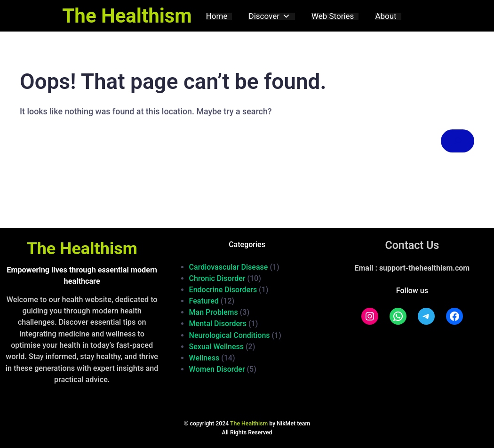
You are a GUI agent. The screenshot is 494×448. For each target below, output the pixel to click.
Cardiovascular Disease (229, 267)
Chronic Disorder (217, 278)
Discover (269, 16)
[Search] (458, 141)
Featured (204, 301)
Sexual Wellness (217, 347)
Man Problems (214, 312)
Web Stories (333, 16)
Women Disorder (217, 369)
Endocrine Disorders (223, 290)
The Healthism (127, 16)
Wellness (204, 358)
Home (217, 16)
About (386, 16)
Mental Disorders (218, 324)
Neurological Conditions (230, 335)
